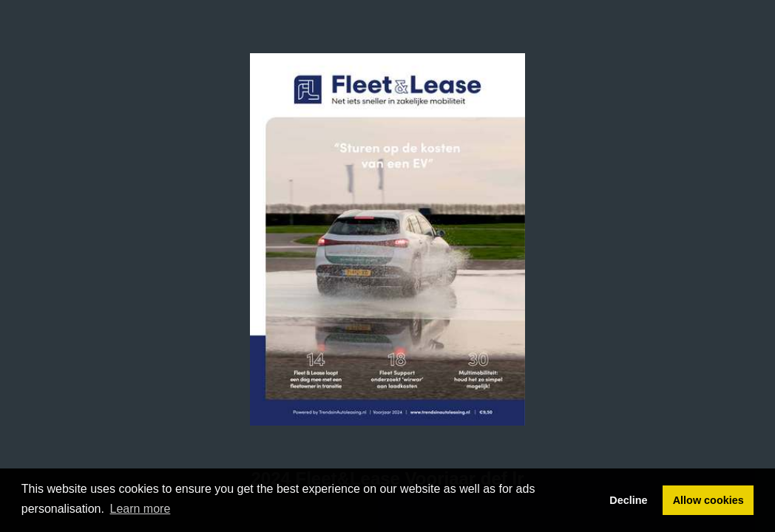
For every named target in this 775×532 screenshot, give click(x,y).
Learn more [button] (141, 509)
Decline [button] (628, 500)
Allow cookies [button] (708, 500)
